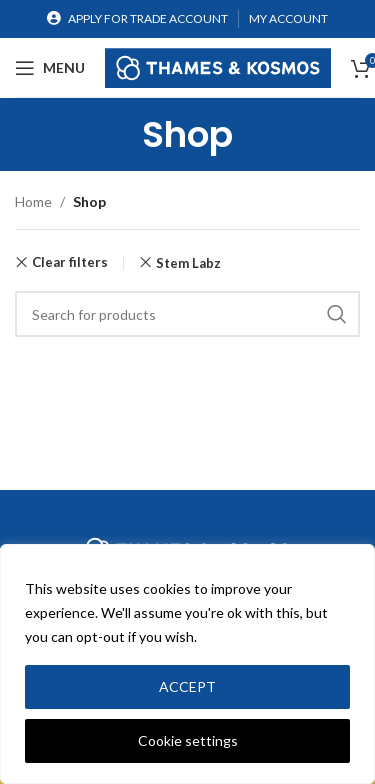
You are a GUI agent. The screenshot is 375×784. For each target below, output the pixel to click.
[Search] (187, 314)
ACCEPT (187, 686)
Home (33, 201)
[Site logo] (218, 65)
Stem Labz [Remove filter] (188, 263)
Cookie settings (188, 740)
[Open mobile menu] (50, 68)
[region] (187, 664)
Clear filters (70, 262)
